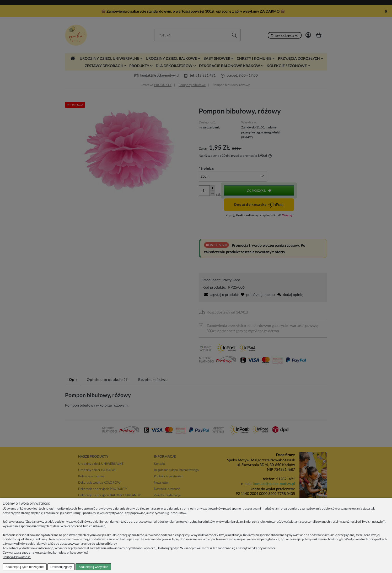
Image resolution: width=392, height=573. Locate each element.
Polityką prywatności (261, 548)
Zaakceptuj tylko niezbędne (25, 567)
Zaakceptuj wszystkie (93, 567)
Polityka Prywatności (17, 557)
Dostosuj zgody (61, 567)
